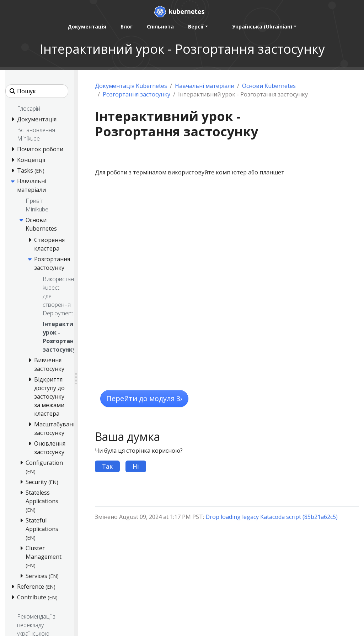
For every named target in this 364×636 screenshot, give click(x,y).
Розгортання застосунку (136, 94)
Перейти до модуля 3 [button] (144, 398)
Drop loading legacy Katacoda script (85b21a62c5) (272, 517)
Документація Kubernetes (131, 86)
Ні (136, 466)
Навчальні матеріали (205, 86)
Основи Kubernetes (269, 86)
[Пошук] (37, 91)
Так (107, 466)
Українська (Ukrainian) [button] (262, 27)
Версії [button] (196, 27)
